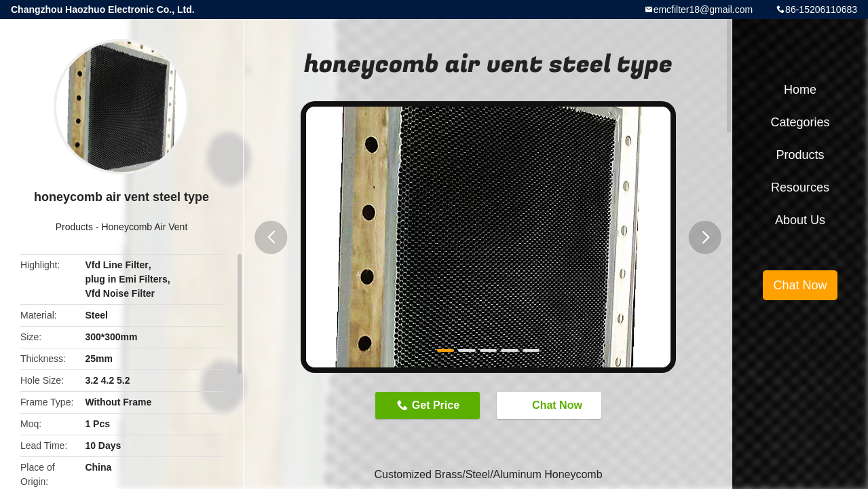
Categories (800, 122)
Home (800, 90)
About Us (800, 220)
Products (74, 227)
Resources (800, 187)
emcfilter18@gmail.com (703, 10)
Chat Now (550, 405)
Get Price (436, 405)
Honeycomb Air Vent (144, 227)
